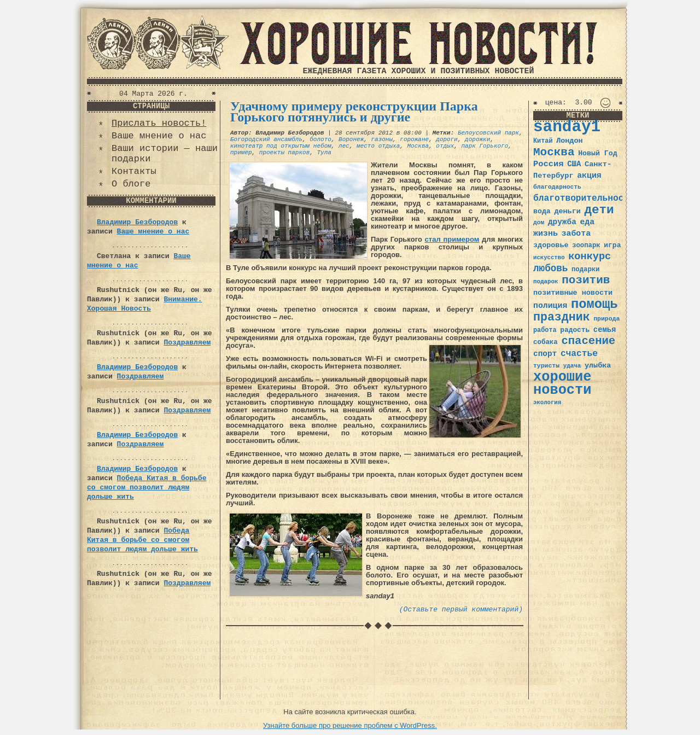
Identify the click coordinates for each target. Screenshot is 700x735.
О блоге (131, 184)
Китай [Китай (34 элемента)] (543, 141)
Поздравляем (187, 343)
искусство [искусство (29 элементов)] (549, 258)
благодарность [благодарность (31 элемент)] (557, 187)
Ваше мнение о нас (159, 136)
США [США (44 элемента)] (574, 164)
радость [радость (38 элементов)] (575, 330)
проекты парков (284, 153)
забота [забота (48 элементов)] (576, 234)
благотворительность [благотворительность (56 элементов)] (584, 198)
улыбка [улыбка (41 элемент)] (598, 366)
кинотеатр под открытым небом (281, 146)
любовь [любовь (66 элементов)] (550, 269)
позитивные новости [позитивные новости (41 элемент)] (573, 293)
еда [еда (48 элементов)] (587, 222)
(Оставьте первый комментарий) (461, 609)
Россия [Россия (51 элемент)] (549, 164)
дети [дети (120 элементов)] (599, 210)
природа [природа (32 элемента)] (606, 319)
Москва (418, 146)
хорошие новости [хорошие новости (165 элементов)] (562, 384)
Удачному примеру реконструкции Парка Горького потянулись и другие (354, 112)
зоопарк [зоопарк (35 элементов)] (586, 246)
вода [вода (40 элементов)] (542, 211)
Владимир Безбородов (137, 222)
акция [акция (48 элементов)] (589, 176)
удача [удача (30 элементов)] (572, 366)
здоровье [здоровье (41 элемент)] (551, 245)
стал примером (452, 239)
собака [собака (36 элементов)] (546, 342)
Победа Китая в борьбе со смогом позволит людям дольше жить (147, 488)
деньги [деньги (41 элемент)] (567, 211)
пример (241, 153)
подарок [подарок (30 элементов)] (546, 282)
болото (320, 139)
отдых (445, 146)
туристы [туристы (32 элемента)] (546, 366)
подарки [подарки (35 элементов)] (585, 270)
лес (344, 146)
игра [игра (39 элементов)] (612, 245)
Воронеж (351, 139)
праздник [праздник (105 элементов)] (562, 317)
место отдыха (378, 146)
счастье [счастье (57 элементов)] (579, 354)
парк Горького (485, 146)
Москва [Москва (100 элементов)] (554, 152)
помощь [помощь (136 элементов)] (594, 304)
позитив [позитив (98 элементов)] (586, 280)
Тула (324, 153)
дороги (447, 139)
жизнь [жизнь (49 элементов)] (546, 234)
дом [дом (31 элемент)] (539, 223)
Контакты (134, 171)
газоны (382, 139)
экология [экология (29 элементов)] (547, 402)
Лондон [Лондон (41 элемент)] (569, 141)
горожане (414, 139)
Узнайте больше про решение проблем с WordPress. (350, 725)
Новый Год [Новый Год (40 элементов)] (597, 153)
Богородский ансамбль (266, 139)
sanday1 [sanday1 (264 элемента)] (567, 127)
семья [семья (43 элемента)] (605, 330)
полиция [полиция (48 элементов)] (550, 306)
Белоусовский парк (488, 133)
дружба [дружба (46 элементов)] (562, 222)
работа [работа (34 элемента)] (545, 330)
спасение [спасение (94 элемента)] (588, 341)
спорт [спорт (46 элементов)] (545, 354)
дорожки (477, 139)
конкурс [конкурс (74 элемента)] (590, 257)
